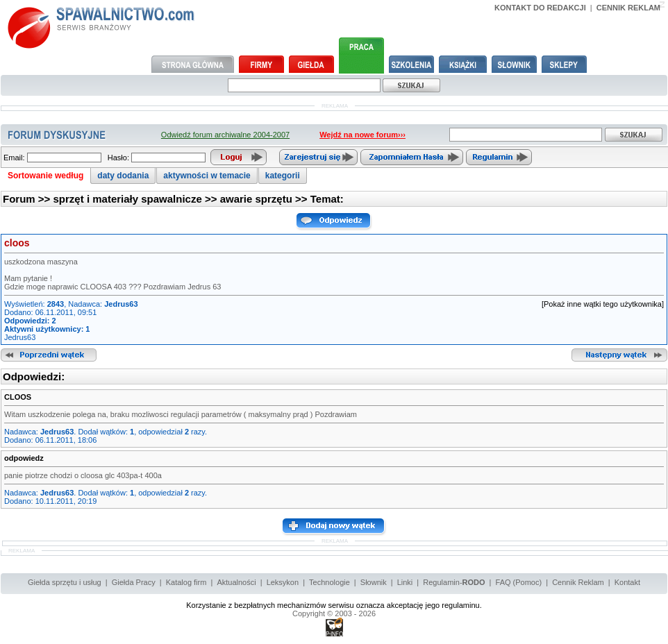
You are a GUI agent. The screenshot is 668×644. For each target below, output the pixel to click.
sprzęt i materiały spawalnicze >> (137, 199)
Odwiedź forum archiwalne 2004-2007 (225, 135)
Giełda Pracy (134, 582)
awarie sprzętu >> (265, 199)
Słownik (374, 582)
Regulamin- (454, 582)
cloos (17, 243)
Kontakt (627, 582)
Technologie (329, 582)
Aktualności (236, 582)
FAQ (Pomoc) (519, 582)
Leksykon (283, 582)
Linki (405, 582)
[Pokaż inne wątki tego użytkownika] (603, 304)
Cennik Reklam (578, 582)
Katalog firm (186, 582)
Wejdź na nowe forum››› (362, 135)
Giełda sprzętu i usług (65, 582)
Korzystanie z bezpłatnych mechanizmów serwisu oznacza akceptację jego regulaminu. (334, 605)
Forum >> (28, 199)
